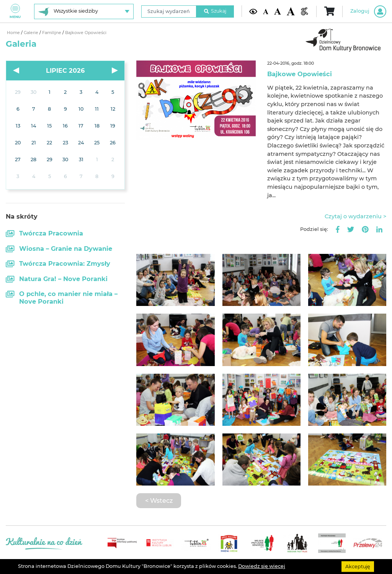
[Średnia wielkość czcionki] (277, 11)
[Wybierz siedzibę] (84, 11)
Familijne (52, 33)
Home (14, 33)
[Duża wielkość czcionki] (291, 11)
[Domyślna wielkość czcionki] (266, 11)
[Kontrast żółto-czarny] (253, 11)
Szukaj (215, 11)
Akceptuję (358, 566)
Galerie (32, 33)
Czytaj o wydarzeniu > (355, 216)
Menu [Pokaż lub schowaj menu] (15, 11)
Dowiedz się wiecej (262, 566)
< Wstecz (159, 500)
